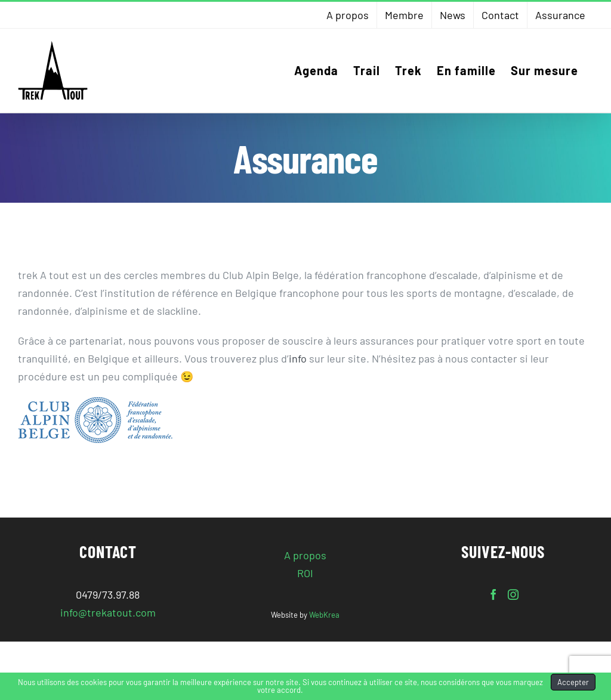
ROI (305, 573)
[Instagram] (513, 594)
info (298, 358)
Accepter (573, 682)
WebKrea (324, 615)
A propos (305, 555)
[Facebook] (493, 594)
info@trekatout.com (108, 612)
